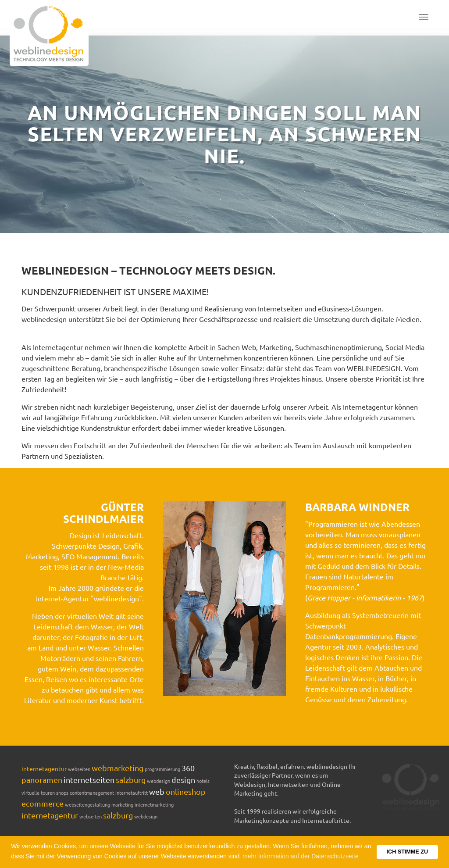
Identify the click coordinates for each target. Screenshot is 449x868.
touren (48, 793)
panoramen (42, 780)
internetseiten (89, 780)
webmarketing (118, 768)
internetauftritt (132, 793)
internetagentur (44, 768)
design (183, 780)
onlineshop (186, 791)
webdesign (159, 781)
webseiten (79, 769)
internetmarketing (154, 804)
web (157, 791)
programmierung (162, 769)
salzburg (131, 780)
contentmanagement (92, 793)
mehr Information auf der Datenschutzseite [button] (301, 856)
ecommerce (43, 803)
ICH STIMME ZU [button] (407, 852)
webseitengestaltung (87, 804)
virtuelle (30, 793)
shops (62, 793)
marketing (122, 804)
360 (188, 768)
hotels (203, 781)
